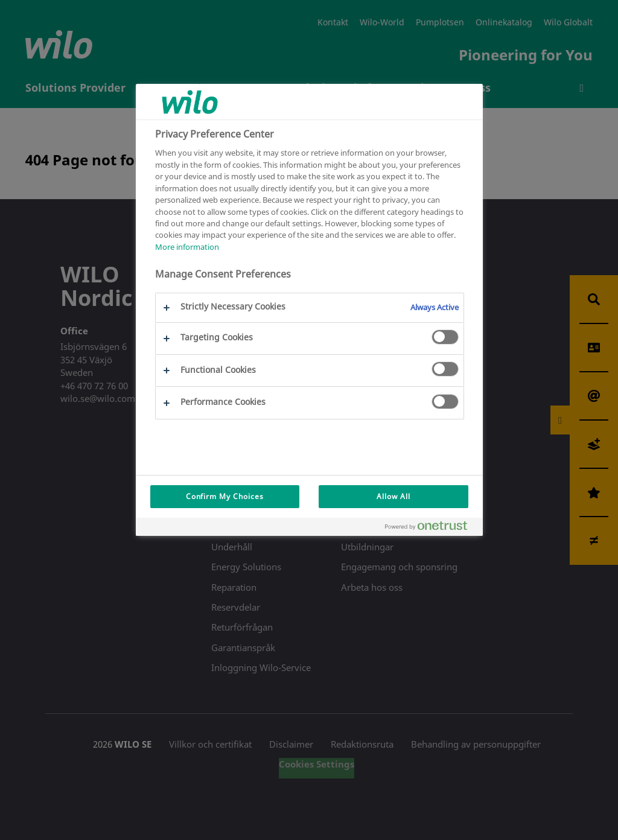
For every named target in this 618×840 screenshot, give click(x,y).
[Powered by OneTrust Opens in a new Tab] (431, 528)
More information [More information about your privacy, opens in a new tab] (187, 247)
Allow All (393, 496)
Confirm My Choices (225, 496)
